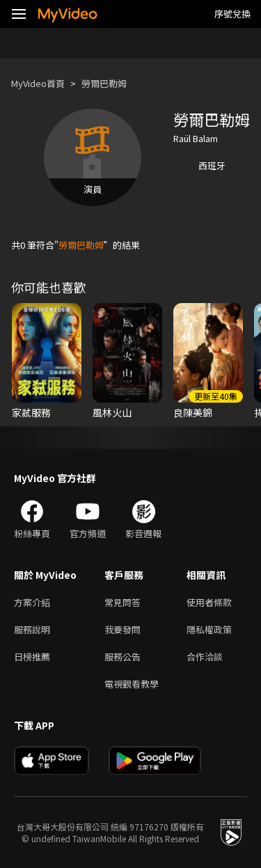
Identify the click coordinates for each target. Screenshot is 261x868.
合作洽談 (205, 657)
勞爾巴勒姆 (104, 83)
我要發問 (122, 629)
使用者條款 (209, 602)
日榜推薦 (32, 657)
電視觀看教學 (132, 684)
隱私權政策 (209, 629)
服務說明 (32, 629)
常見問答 (122, 602)
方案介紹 (32, 602)
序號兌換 (232, 14)
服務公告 (122, 657)
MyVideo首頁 (38, 83)
